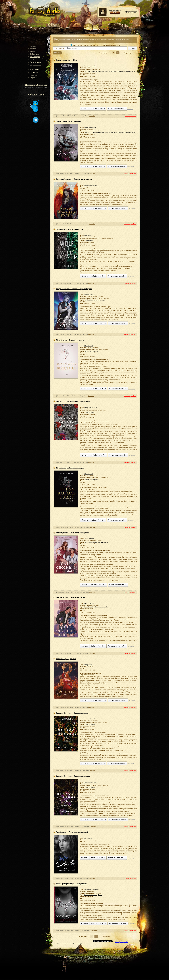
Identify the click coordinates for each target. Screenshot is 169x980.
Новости (33, 49)
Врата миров (35, 70)
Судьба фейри (89, 240)
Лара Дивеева (88, 838)
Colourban (92, 116)
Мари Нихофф (89, 346)
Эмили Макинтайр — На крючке (68, 121)
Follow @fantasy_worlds (121, 942)
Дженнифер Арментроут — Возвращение (71, 884)
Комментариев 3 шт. (130, 396)
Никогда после (131, 71)
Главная (33, 46)
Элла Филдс (88, 235)
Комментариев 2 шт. (130, 224)
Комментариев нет (131, 116)
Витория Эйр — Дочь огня (66, 659)
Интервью (34, 75)
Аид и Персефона (90, 413)
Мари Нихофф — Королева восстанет (70, 340)
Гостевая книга (36, 62)
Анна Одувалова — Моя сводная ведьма (71, 597)
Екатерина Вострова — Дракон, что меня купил (74, 179)
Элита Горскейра (90, 542)
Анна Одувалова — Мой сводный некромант (73, 533)
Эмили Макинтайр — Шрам (67, 60)
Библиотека (34, 54)
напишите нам (68, 41)
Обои (32, 59)
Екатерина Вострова (90, 185)
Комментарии (35, 57)
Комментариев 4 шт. (130, 931)
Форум (32, 51)
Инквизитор (94, 931)
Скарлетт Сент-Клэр (90, 407)
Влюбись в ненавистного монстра (95, 300)
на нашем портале (131, 12)
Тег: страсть (59, 48)
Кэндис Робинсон (90, 295)
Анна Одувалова (89, 539)
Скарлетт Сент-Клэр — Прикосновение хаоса (73, 401)
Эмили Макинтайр (90, 66)
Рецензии (33, 78)
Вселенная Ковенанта (91, 895)
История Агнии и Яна (102, 542)
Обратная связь (36, 65)
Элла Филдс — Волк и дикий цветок (70, 229)
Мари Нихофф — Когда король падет (70, 468)
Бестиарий (34, 72)
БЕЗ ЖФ (57, 53)
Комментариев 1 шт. (130, 174)
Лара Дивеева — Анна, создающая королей (72, 832)
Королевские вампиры (91, 351)
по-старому (131, 109)
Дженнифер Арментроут (92, 890)
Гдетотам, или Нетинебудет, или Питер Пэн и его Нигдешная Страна (105, 71)
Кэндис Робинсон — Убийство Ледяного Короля (74, 289)
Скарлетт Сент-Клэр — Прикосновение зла (72, 713)
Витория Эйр (88, 665)
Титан (100, 895)
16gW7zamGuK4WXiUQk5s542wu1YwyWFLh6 (37, 87)
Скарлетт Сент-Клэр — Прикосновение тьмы (73, 776)
